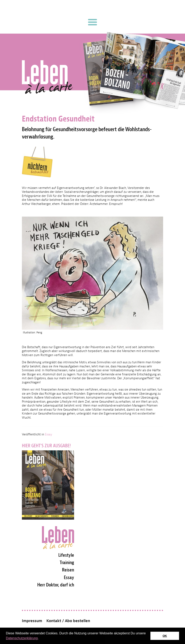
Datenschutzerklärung (22, 638)
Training (67, 562)
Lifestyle (66, 555)
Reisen (68, 570)
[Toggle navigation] (92, 22)
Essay (49, 434)
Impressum (32, 621)
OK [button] (165, 636)
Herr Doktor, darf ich (56, 585)
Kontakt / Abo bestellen (68, 621)
